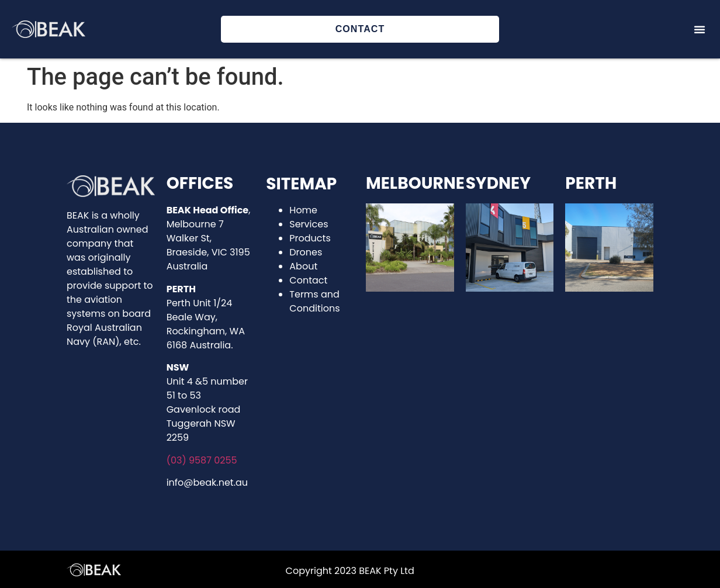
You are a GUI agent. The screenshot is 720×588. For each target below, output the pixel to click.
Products (310, 238)
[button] (700, 29)
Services (309, 224)
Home (303, 210)
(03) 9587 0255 (202, 460)
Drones (306, 252)
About (303, 266)
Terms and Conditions (314, 301)
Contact (308, 280)
